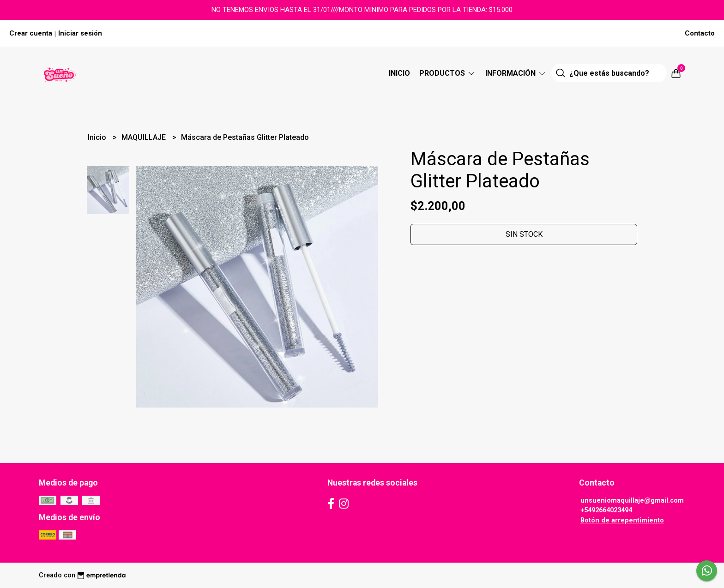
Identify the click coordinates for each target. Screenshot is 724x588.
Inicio (399, 73)
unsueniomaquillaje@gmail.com (632, 501)
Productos (448, 73)
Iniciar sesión (80, 33)
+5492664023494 (606, 510)
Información (516, 73)
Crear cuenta (31, 33)
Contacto (700, 33)
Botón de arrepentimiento (622, 520)
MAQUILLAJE (145, 137)
